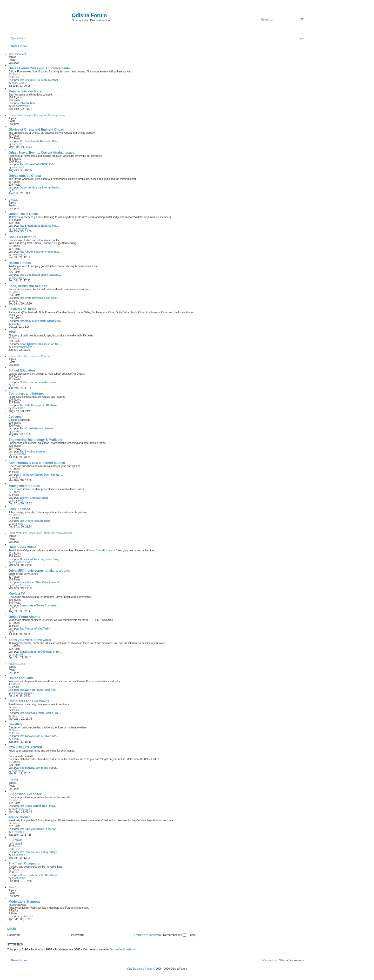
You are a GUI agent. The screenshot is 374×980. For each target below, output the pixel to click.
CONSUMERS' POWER (25, 747)
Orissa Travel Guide (23, 214)
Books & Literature (22, 237)
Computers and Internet (26, 394)
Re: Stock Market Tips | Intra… (38, 806)
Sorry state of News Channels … (40, 606)
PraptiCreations (21, 562)
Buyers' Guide (17, 664)
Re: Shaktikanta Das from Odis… (40, 141)
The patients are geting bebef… (39, 768)
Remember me (175, 935)
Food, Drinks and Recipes (28, 286)
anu (14, 385)
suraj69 (16, 144)
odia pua (17, 167)
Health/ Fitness (20, 263)
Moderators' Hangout (24, 902)
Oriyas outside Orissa (25, 176)
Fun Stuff (15, 840)
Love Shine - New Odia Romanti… (41, 582)
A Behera (17, 771)
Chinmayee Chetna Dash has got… (41, 475)
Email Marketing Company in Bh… (41, 652)
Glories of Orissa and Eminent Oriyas (36, 130)
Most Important (17, 54)
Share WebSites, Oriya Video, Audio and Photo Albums (40, 533)
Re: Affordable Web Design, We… (40, 713)
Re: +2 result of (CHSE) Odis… (39, 164)
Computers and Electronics (29, 701)
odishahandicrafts (22, 693)
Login (12, 929)
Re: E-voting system (32, 452)
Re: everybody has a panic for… (39, 298)
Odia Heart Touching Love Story (39, 559)
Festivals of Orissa (22, 309)
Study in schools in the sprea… (39, 382)
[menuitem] (300, 38)
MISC (12, 332)
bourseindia (19, 855)
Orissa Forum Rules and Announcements (39, 68)
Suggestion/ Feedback (25, 794)
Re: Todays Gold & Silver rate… (39, 736)
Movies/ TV (17, 594)
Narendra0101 (20, 809)
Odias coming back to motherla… (40, 188)
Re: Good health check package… (41, 275)
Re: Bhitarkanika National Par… (39, 226)
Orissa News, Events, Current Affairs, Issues (41, 153)
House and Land (21, 678)
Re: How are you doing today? (38, 852)
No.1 (15, 190)
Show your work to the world (30, 640)
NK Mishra (18, 278)
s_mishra (17, 832)
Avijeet (27, 916)
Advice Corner (19, 817)
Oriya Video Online (22, 547)
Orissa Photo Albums (24, 617)
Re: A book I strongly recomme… (40, 252)
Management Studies (24, 486)
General (13, 780)
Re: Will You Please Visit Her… (39, 690)
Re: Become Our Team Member (39, 80)
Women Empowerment (34, 498)
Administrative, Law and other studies (37, 463)
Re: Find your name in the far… (39, 829)
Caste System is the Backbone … (40, 875)
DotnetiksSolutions (123, 949)
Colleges (15, 417)
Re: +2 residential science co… (39, 428)
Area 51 (13, 887)
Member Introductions (25, 91)
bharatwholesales (22, 347)
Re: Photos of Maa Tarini (35, 629)
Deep (15, 301)
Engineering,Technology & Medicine (35, 440)
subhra (16, 478)
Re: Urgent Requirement (35, 521)
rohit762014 (19, 83)
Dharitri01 (18, 408)
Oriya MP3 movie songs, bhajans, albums (39, 571)
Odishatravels (20, 106)
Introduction (27, 103)
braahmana (19, 878)
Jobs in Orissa (19, 509)
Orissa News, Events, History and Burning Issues (37, 115)
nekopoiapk (19, 255)
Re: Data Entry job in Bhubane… (40, 405)
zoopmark (18, 655)
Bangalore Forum (142, 969)
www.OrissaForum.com (103, 550)
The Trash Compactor (25, 863)
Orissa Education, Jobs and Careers (29, 356)
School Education (22, 370)
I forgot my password (148, 935)
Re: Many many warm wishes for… (41, 321)
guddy (15, 324)
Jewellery (16, 724)
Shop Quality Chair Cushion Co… (40, 344)
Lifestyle (13, 200)
